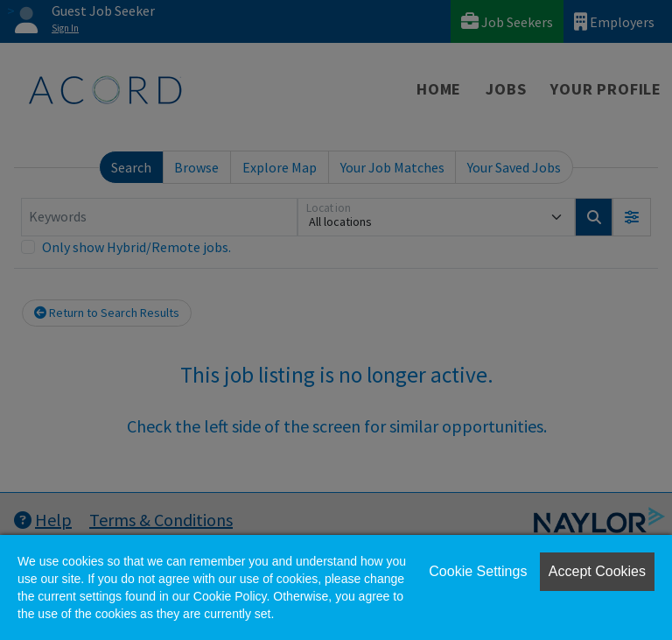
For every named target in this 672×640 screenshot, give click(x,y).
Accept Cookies (597, 571)
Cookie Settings (478, 571)
